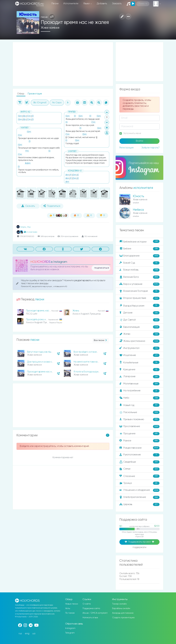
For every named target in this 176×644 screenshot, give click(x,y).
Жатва (139, 334)
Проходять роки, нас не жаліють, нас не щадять (52, 319)
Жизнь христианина (139, 341)
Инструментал (139, 348)
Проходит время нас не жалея (44, 372)
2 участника (30, 232)
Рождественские (139, 448)
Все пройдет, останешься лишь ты (93, 352)
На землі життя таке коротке (89, 362)
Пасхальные (139, 412)
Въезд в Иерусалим (139, 306)
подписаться (102, 268)
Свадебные (139, 462)
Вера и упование (139, 284)
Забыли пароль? (150, 148)
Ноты (68, 608)
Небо (139, 398)
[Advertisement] (63, 64)
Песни (55, 4)
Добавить (102, 4)
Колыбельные (139, 362)
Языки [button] (87, 4)
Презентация (35, 94)
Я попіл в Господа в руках (87, 372)
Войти (139, 141)
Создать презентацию (123, 618)
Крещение (139, 370)
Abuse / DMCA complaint (95, 613)
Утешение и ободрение (139, 490)
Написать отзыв (90, 618)
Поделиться (52, 206)
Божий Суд (139, 263)
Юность (139, 196)
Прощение (139, 434)
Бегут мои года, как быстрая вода (45, 352)
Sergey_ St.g (23, 227)
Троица (139, 483)
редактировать (83, 280)
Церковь (139, 504)
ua (34, 634)
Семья (139, 469)
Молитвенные (139, 384)
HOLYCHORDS (40, 262)
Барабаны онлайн (121, 608)
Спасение (139, 476)
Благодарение (139, 256)
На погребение (139, 391)
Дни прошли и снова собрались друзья (49, 362)
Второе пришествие (139, 298)
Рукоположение (139, 455)
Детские (139, 313)
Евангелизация (139, 327)
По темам (70, 613)
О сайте (87, 604)
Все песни (101, 340)
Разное (139, 441)
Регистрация (126, 148)
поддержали (139, 548)
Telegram (70, 633)
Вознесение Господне (139, 291)
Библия (139, 249)
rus (20, 634)
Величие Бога (139, 277)
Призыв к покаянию (139, 419)
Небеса (138, 210)
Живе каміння (50, 28)
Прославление (139, 427)
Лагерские (139, 377)
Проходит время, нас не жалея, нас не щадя (50, 311)
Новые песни (72, 604)
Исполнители (71, 4)
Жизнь (76, 311)
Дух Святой (139, 320)
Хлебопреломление (139, 497)
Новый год (139, 405)
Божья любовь (139, 270)
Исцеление (139, 355)
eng (27, 634)
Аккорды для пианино (123, 613)
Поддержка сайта (91, 608)
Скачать (28, 206)
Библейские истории (139, 242)
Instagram (70, 628)
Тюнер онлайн (119, 604)
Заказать (117, 4)
